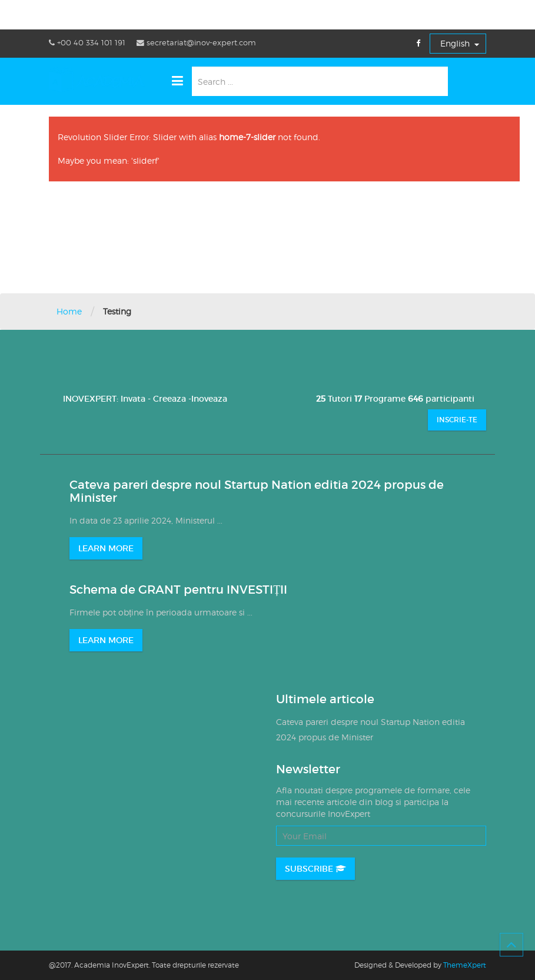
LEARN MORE (106, 548)
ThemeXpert (465, 965)
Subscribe (315, 869)
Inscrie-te (457, 420)
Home (69, 311)
